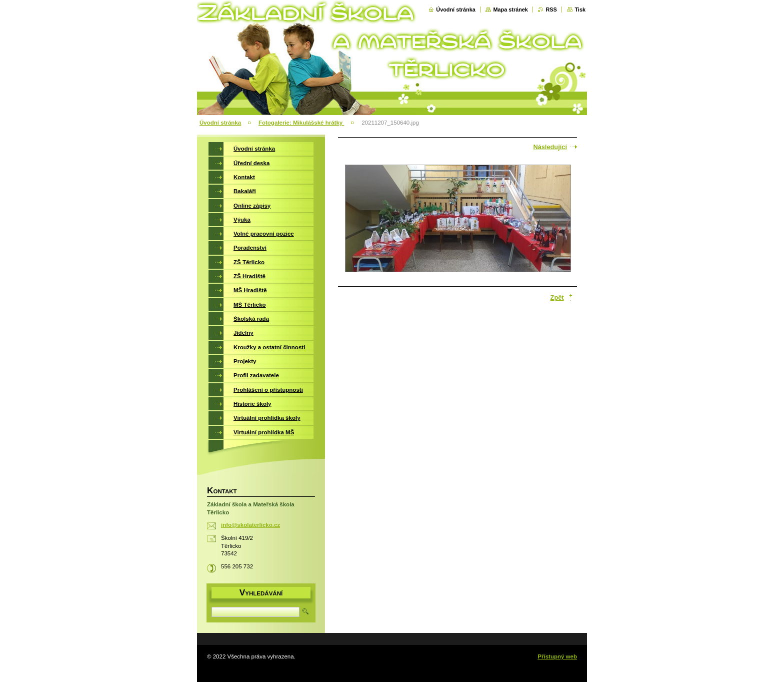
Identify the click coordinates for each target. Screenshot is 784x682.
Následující (550, 147)
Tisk (580, 10)
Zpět (557, 297)
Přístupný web (557, 656)
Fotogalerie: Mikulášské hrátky (301, 123)
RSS (551, 10)
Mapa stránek (510, 10)
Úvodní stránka (456, 10)
